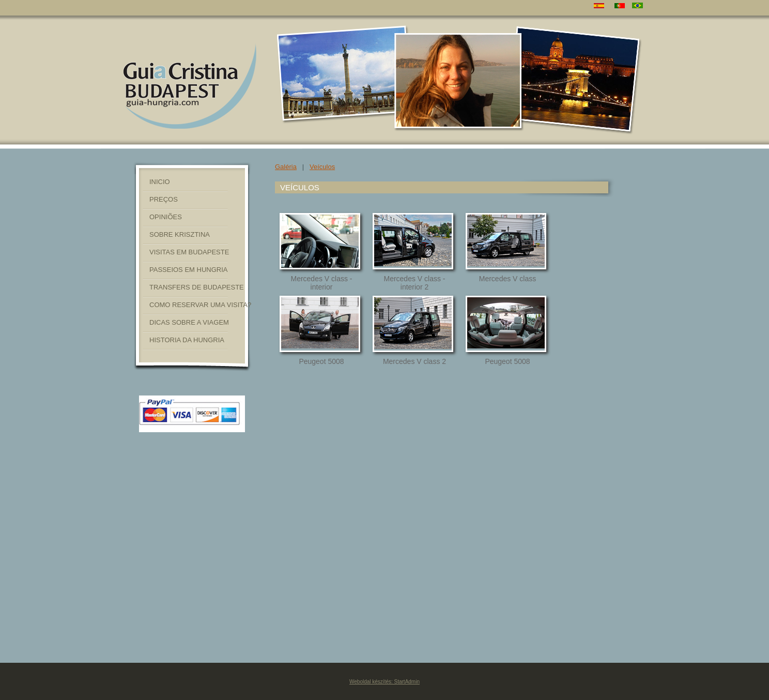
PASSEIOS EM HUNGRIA (188, 270)
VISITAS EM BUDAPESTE (189, 252)
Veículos (322, 167)
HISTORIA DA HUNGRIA (187, 340)
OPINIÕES (166, 217)
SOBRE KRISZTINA (180, 234)
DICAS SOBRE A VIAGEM (189, 322)
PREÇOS (164, 199)
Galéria (286, 167)
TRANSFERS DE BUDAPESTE (197, 287)
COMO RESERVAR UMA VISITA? (200, 305)
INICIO (160, 182)
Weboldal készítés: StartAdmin (385, 682)
